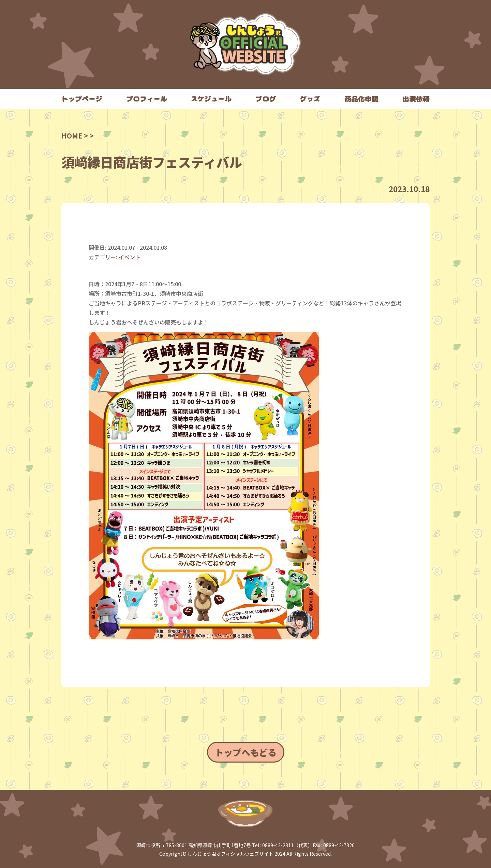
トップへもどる (246, 752)
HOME (72, 136)
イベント (130, 257)
